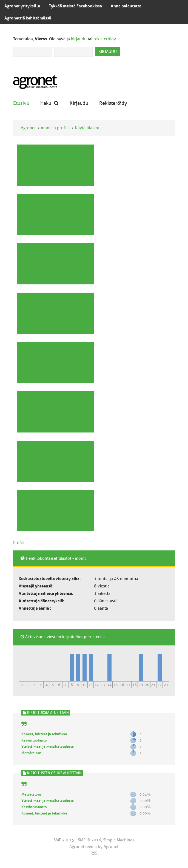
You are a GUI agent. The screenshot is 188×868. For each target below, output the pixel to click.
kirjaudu (79, 39)
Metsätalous (31, 753)
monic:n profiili (55, 128)
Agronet (28, 128)
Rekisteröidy (113, 103)
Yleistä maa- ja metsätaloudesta (48, 747)
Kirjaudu (79, 103)
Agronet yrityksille (22, 6)
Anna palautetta (126, 6)
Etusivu (21, 103)
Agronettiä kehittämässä (28, 18)
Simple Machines (119, 840)
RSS (94, 853)
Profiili (19, 543)
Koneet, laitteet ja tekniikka (44, 734)
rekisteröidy (105, 39)
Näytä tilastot (87, 128)
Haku (49, 103)
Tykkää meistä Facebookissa (75, 6)
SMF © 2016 (89, 840)
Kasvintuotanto (34, 740)
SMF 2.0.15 (64, 840)
